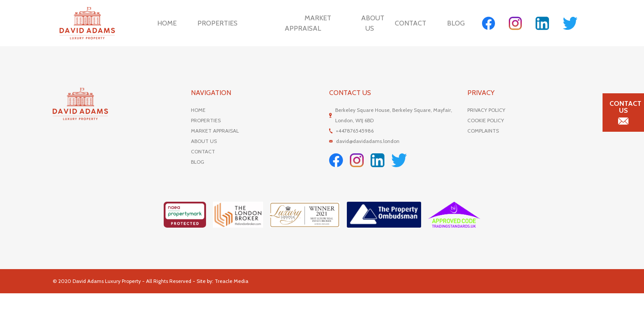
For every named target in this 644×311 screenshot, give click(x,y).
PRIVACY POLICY (486, 110)
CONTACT (203, 151)
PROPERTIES (206, 120)
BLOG (198, 162)
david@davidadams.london (368, 141)
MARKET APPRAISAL (215, 131)
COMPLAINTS (483, 131)
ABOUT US (204, 141)
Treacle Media (232, 281)
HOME (198, 110)
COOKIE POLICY (486, 120)
